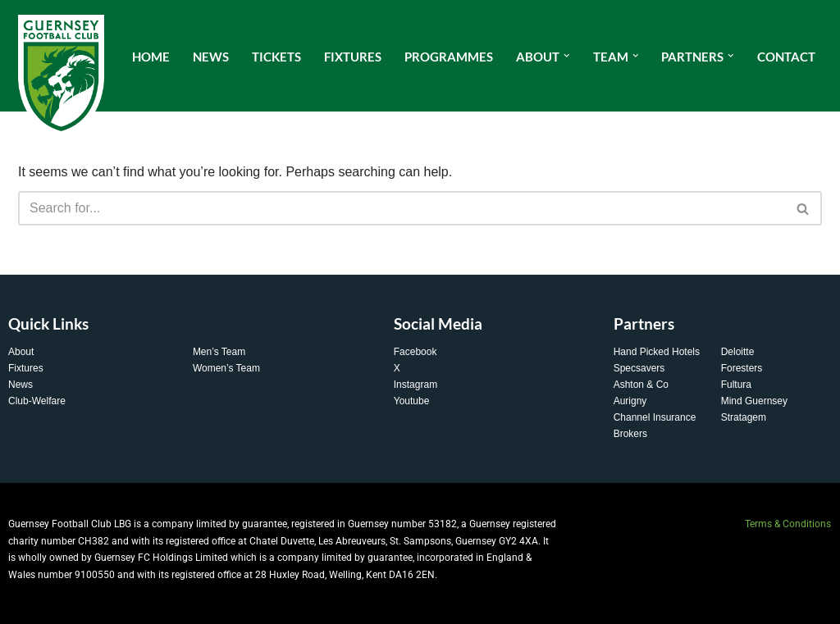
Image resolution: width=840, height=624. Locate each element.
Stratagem (744, 417)
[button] (567, 56)
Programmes (449, 57)
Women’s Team (226, 368)
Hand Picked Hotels (657, 352)
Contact (786, 57)
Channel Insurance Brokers (655, 426)
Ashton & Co (641, 385)
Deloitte (738, 352)
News (211, 57)
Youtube (412, 401)
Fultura (736, 385)
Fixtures (353, 57)
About (21, 352)
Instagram (415, 385)
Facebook (415, 352)
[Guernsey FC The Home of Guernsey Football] (61, 76)
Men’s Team (219, 352)
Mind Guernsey (754, 401)
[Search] (402, 208)
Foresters (742, 368)
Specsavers (639, 368)
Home (151, 57)
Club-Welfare (37, 401)
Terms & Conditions (788, 524)
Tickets (276, 57)
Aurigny (630, 401)
